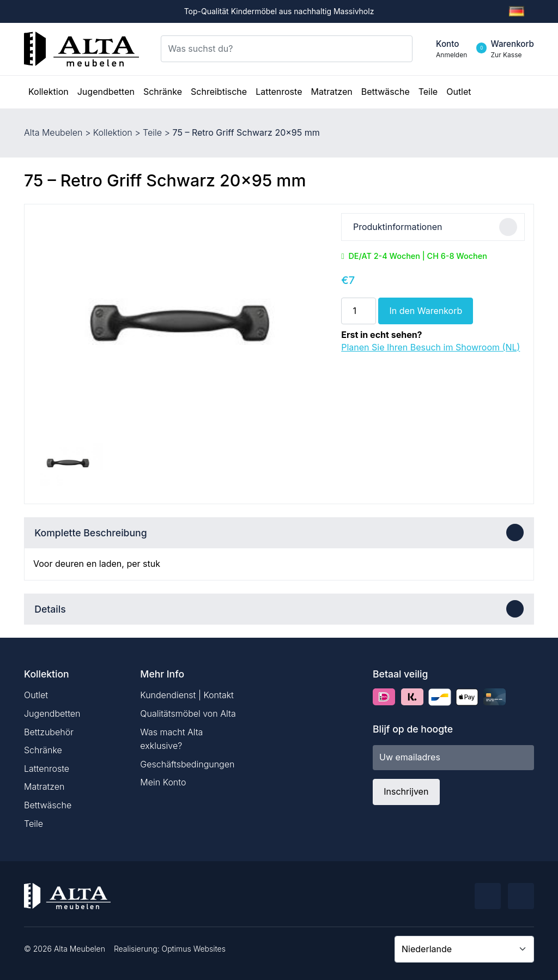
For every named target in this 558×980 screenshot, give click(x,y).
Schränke (43, 750)
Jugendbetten (52, 713)
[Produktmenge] (359, 311)
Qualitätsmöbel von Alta (188, 713)
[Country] (464, 949)
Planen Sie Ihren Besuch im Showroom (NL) (430, 347)
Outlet (36, 695)
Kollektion (113, 132)
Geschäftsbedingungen (187, 764)
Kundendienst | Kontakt (187, 695)
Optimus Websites (194, 949)
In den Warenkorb (426, 311)
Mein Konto (163, 782)
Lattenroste (47, 769)
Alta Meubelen (53, 132)
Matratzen (44, 787)
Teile (152, 132)
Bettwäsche (48, 805)
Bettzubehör (49, 732)
